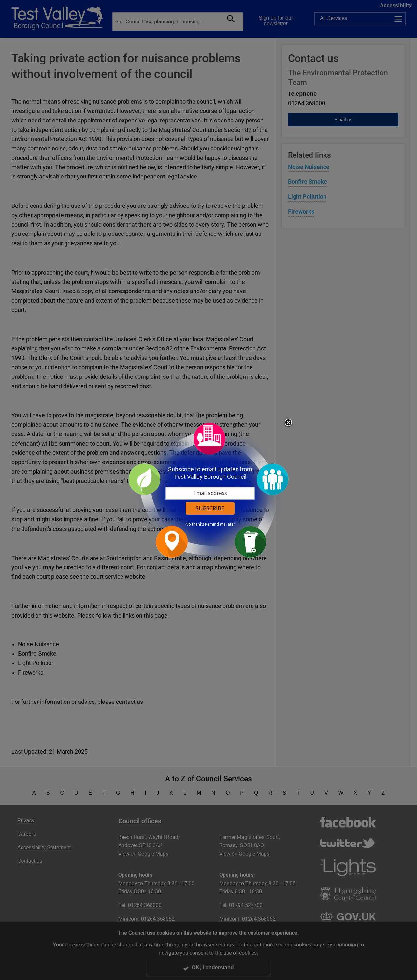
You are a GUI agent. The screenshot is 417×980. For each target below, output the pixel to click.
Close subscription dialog (288, 423)
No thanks (195, 524)
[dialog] (208, 490)
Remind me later (220, 524)
